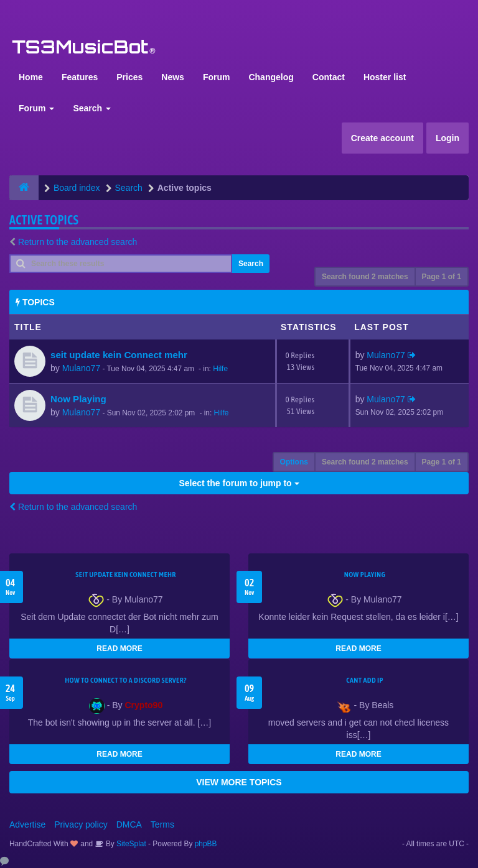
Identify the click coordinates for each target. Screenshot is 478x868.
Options (294, 462)
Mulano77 (82, 368)
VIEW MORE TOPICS (239, 782)
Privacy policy (81, 824)
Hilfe (220, 369)
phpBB (206, 844)
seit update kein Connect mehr (119, 355)
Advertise (27, 824)
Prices (129, 77)
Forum (217, 77)
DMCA (129, 824)
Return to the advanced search (77, 242)
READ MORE (119, 649)
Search (92, 108)
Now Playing (78, 399)
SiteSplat (130, 844)
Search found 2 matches (365, 277)
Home (31, 77)
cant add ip (365, 680)
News (173, 77)
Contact (329, 77)
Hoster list (385, 77)
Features (80, 77)
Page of (442, 277)
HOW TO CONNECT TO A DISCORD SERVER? (126, 680)
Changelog (271, 77)
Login (448, 138)
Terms (162, 824)
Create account (382, 138)
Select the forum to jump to (239, 483)
